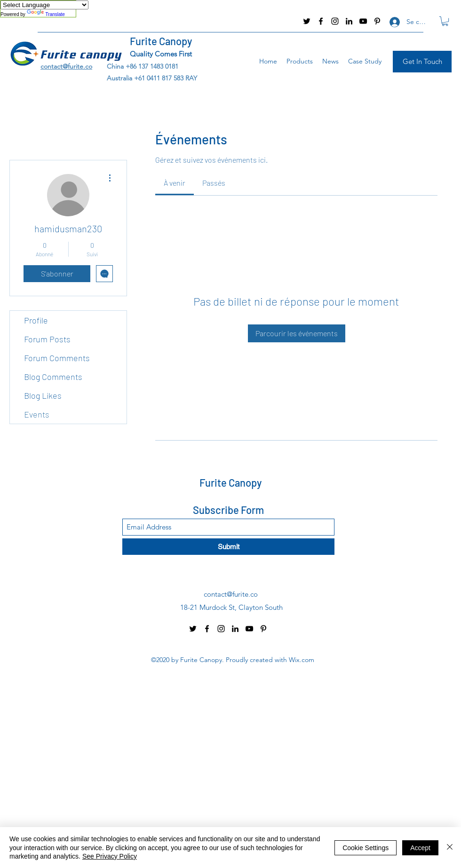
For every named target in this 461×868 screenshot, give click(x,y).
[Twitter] (307, 21)
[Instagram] (335, 21)
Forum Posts (47, 339)
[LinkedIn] (349, 21)
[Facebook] (321, 21)
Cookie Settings (366, 848)
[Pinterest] (377, 21)
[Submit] (228, 547)
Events (37, 414)
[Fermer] (450, 848)
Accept (420, 848)
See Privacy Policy (110, 856)
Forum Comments (57, 358)
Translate (46, 14)
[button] (445, 21)
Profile (36, 320)
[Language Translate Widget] (44, 5)
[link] (175, 183)
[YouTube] (363, 21)
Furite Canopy (161, 41)
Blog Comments (53, 377)
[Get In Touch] (422, 62)
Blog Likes (43, 395)
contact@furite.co (35, 21)
